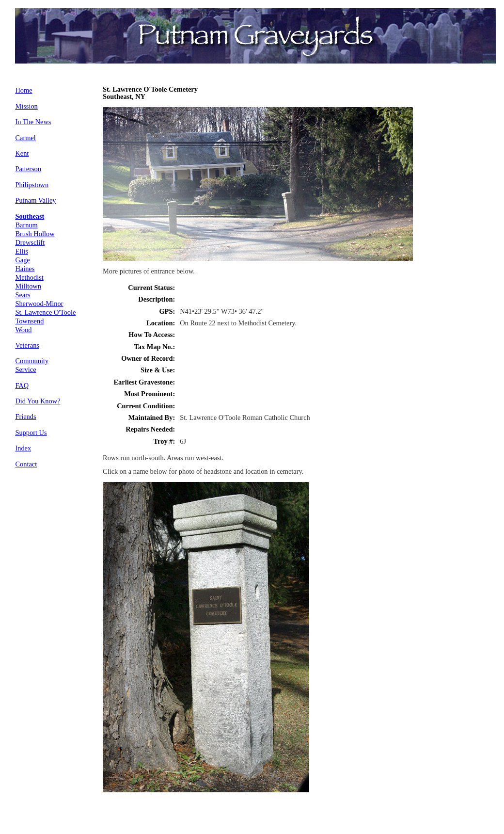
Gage (22, 260)
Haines (25, 269)
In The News (33, 122)
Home (24, 90)
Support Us (31, 433)
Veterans (27, 345)
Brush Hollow (35, 234)
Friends (25, 417)
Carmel (25, 138)
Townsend (29, 321)
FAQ (22, 385)
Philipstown (32, 185)
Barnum (26, 225)
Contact (26, 464)
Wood (23, 330)
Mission (26, 106)
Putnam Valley (35, 200)
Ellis (21, 251)
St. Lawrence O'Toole (45, 312)
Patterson (28, 169)
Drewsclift (30, 242)
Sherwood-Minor (39, 304)
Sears (23, 295)
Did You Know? (38, 401)
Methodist (29, 277)
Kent (22, 153)
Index (23, 448)
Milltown (28, 286)
